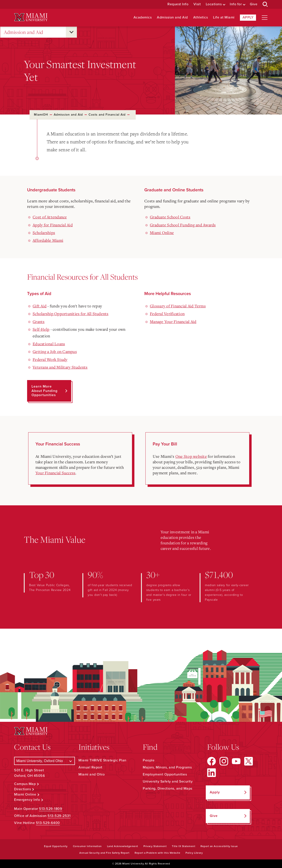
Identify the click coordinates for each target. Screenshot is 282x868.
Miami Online (162, 233)
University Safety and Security (168, 781)
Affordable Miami (48, 240)
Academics (143, 18)
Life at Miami (224, 18)
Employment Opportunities (165, 774)
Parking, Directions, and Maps (168, 789)
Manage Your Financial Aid (173, 321)
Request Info (178, 4)
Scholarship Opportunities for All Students (71, 314)
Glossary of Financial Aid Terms (178, 306)
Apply (248, 17)
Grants (39, 321)
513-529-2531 (59, 816)
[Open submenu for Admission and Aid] (71, 32)
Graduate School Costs (170, 217)
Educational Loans (49, 344)
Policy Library (194, 853)
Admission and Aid (172, 18)
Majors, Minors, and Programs (167, 767)
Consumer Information (87, 846)
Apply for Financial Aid (53, 225)
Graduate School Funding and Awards (183, 225)
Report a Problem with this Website (157, 853)
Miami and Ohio (92, 774)
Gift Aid (40, 306)
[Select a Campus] (45, 761)
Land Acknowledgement (123, 846)
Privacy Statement (155, 846)
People (149, 760)
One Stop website (191, 456)
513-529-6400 (48, 823)
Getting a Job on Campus (55, 351)
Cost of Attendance (50, 217)
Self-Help (41, 329)
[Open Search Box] (265, 4)
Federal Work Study (50, 359)
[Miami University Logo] (31, 17)
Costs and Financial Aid (107, 115)
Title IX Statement (184, 846)
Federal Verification (167, 314)
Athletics (201, 18)
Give (254, 4)
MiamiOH (41, 115)
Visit (197, 4)
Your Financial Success (56, 473)
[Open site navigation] (265, 18)
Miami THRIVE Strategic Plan (102, 760)
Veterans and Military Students (60, 367)
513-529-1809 (51, 809)
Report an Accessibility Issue (219, 846)
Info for (236, 4)
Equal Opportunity (56, 846)
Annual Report (90, 767)
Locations (214, 4)
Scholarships (44, 233)
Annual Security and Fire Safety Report (104, 853)
